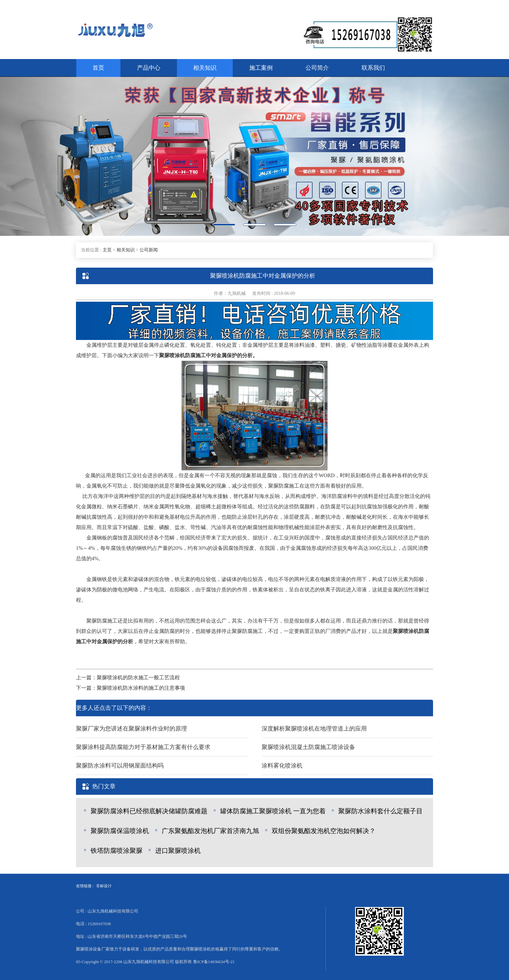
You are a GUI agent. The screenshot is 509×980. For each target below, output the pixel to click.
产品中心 (149, 68)
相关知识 (205, 68)
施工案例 (261, 68)
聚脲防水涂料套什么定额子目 (380, 811)
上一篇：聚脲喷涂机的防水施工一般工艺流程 (128, 678)
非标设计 (104, 886)
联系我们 (373, 68)
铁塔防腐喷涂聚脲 (117, 851)
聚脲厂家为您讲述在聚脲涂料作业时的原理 (131, 729)
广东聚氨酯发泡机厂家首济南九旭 (210, 831)
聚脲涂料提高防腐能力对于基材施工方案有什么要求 (143, 747)
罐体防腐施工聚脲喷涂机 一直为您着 (273, 811)
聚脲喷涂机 (172, 355)
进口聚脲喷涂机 (178, 851)
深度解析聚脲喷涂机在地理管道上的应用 (314, 729)
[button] (38, 156)
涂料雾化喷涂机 (282, 766)
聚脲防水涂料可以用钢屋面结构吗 (120, 766)
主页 (107, 250)
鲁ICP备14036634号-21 (214, 962)
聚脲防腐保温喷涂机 (120, 831)
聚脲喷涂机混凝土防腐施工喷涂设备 (308, 747)
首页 (98, 68)
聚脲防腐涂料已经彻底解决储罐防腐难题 (149, 811)
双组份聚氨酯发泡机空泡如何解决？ (324, 831)
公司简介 (317, 68)
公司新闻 (149, 250)
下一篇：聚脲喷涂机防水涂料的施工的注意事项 (130, 688)
